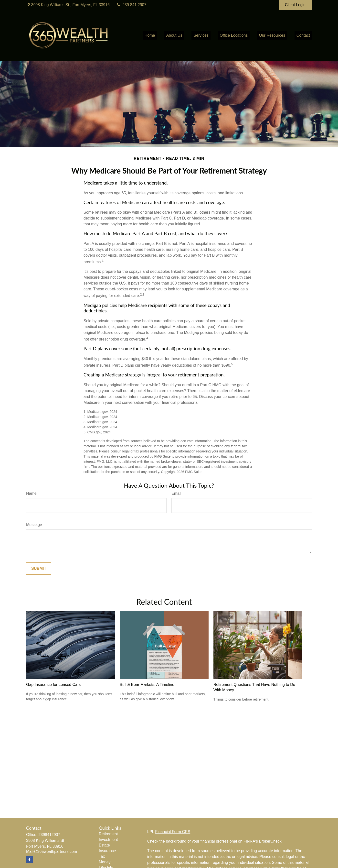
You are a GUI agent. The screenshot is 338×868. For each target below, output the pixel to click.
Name (31, 493)
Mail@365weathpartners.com (52, 852)
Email (176, 493)
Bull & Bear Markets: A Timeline (147, 685)
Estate (104, 845)
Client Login (295, 5)
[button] (150, 36)
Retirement (108, 834)
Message (34, 525)
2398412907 (49, 835)
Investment (108, 840)
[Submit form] (39, 569)
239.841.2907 (131, 5)
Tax (102, 856)
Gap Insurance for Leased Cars (53, 685)
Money (105, 862)
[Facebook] (29, 860)
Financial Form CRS (173, 832)
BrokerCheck (270, 841)
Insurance (107, 851)
